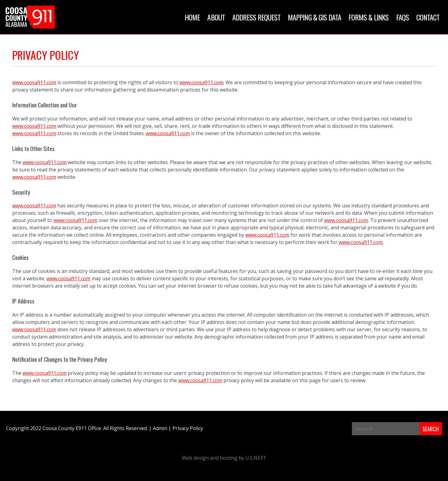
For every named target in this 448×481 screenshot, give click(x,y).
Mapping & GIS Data (314, 17)
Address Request (257, 17)
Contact (428, 17)
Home (192, 17)
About (216, 17)
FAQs (403, 17)
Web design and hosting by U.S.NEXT (224, 458)
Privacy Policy (188, 428)
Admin (160, 428)
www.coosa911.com (34, 82)
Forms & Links (369, 17)
